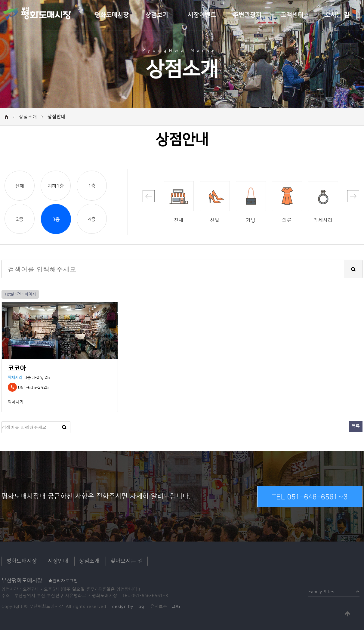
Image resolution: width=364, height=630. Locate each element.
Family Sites (321, 590)
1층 (92, 186)
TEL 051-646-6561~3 (310, 496)
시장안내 (58, 561)
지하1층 (56, 186)
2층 (20, 219)
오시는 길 (337, 15)
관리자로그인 (63, 581)
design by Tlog (128, 607)
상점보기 (157, 15)
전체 (20, 186)
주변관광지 (247, 15)
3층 (56, 219)
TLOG (174, 607)
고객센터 (292, 15)
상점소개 (89, 561)
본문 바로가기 (0, 0)
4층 (92, 219)
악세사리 (15, 378)
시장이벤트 (202, 15)
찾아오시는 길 (127, 561)
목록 (356, 426)
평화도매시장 (112, 15)
